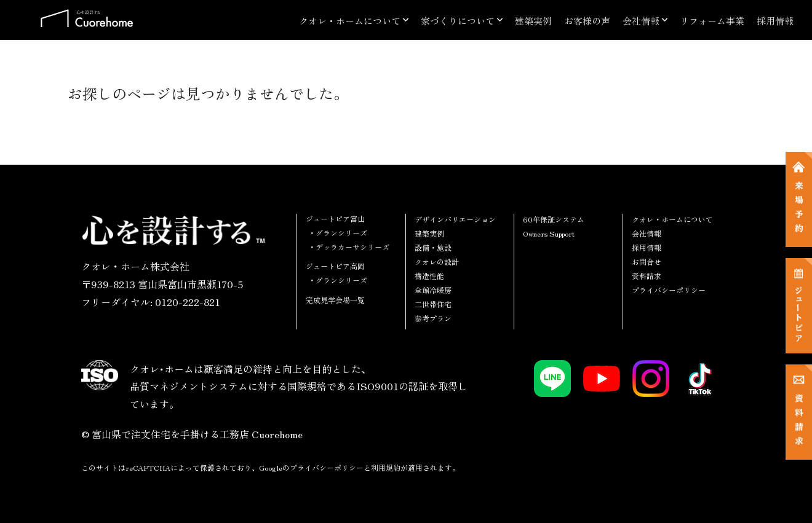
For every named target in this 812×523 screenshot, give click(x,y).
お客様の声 (587, 21)
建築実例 (533, 21)
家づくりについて (458, 21)
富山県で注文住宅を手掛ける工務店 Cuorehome (197, 434)
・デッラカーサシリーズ (349, 247)
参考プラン (433, 318)
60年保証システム (554, 219)
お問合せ (647, 261)
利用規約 (386, 467)
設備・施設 (433, 247)
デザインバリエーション (455, 219)
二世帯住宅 (433, 304)
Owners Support (549, 233)
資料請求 (647, 276)
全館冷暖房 (433, 290)
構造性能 (429, 276)
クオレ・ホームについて (350, 21)
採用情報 (775, 21)
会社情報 (641, 21)
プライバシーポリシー (669, 290)
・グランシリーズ (338, 233)
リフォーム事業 (712, 21)
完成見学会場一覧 (335, 300)
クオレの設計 (437, 261)
